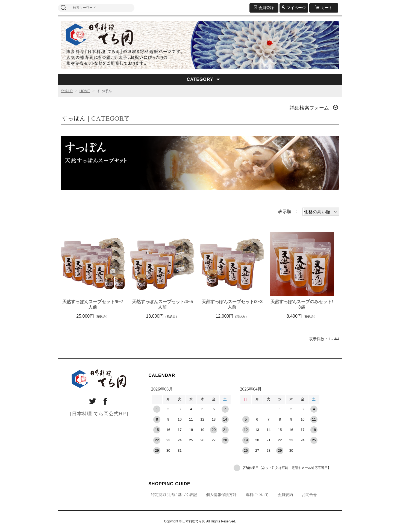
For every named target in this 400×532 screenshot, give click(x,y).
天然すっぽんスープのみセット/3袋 (302, 305)
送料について (257, 495)
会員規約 (285, 495)
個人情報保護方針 (221, 495)
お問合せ (309, 495)
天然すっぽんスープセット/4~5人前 (163, 305)
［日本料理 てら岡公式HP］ (99, 413)
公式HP (67, 91)
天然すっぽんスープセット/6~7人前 (93, 305)
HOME (86, 91)
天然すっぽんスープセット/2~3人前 (232, 305)
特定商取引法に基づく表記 (174, 495)
